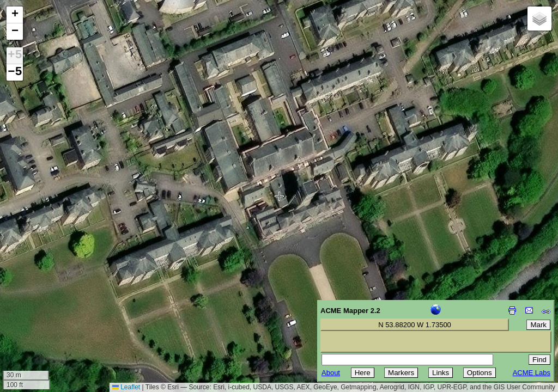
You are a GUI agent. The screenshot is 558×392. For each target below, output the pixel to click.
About (331, 373)
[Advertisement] (58, 315)
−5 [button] (15, 72)
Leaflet (126, 387)
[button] (15, 15)
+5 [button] (15, 56)
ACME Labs (532, 373)
